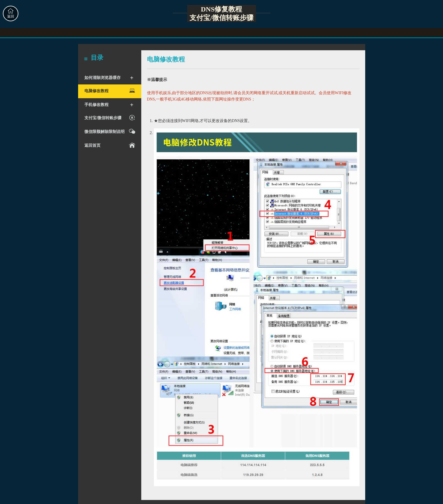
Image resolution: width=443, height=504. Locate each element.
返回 (11, 13)
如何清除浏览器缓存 (109, 78)
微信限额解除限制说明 (111, 131)
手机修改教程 (109, 105)
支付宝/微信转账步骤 (111, 118)
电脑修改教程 (111, 91)
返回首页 (111, 145)
